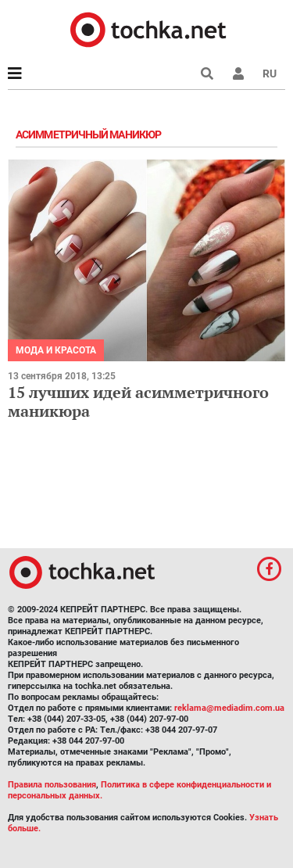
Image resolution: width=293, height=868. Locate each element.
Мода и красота (56, 350)
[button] (238, 74)
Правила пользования (52, 785)
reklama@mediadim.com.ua (229, 708)
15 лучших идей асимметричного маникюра (138, 402)
